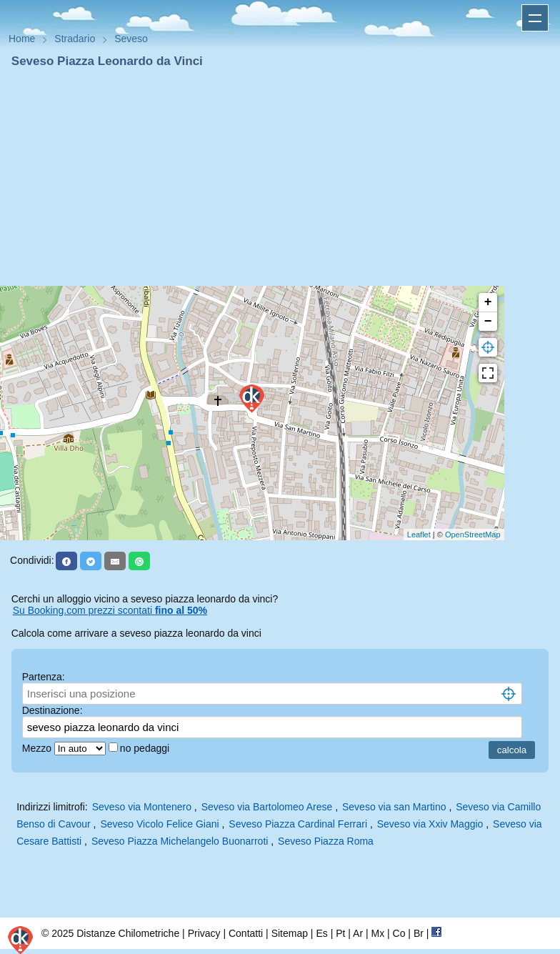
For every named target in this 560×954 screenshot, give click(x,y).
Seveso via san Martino (394, 807)
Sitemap (290, 933)
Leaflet (419, 535)
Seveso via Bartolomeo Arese (267, 807)
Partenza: (44, 677)
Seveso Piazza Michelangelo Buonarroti (180, 841)
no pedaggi (146, 748)
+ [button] (488, 302)
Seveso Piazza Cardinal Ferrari (298, 824)
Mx (377, 933)
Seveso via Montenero (142, 807)
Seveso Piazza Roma (326, 841)
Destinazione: (52, 710)
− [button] (488, 322)
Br (419, 933)
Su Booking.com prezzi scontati (110, 610)
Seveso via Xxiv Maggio (430, 824)
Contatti (246, 933)
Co (399, 933)
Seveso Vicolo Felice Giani (159, 824)
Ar (358, 933)
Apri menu (535, 18)
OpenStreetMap (473, 535)
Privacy (204, 933)
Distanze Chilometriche (128, 933)
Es (321, 933)
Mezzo (38, 748)
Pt (340, 933)
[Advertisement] (280, 177)
